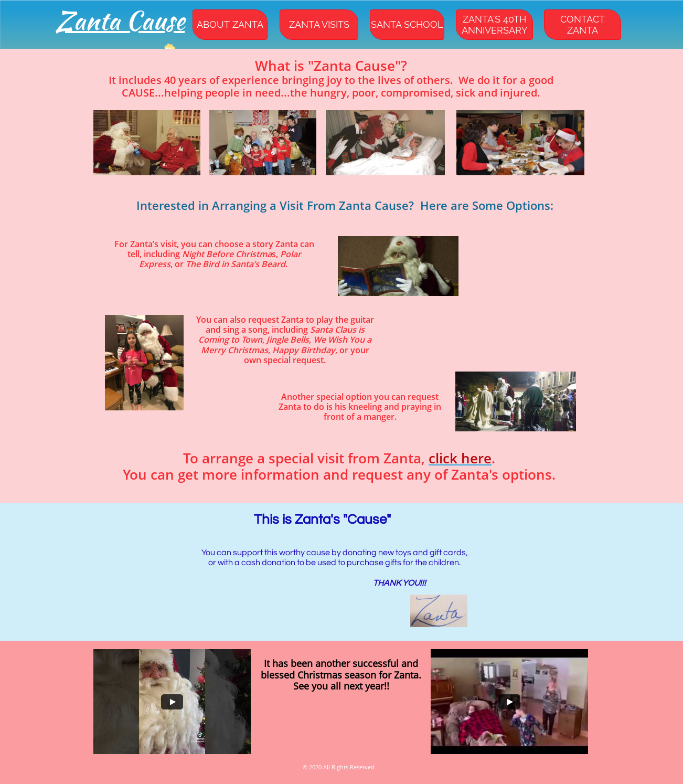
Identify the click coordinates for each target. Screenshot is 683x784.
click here (460, 458)
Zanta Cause (120, 20)
